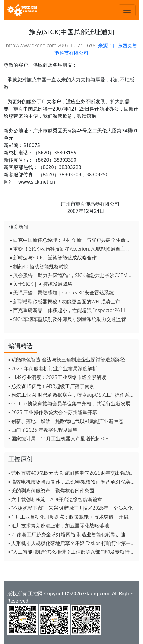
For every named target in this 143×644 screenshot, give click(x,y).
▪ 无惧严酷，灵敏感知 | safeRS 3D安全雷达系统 (62, 293)
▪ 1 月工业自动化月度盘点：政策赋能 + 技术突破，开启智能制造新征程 (72, 517)
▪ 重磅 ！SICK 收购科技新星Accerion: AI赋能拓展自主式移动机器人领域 (73, 249)
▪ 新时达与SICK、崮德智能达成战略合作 (53, 258)
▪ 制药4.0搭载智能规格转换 (39, 266)
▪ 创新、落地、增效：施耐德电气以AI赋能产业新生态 (66, 421)
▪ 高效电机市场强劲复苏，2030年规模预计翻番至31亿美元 (72, 482)
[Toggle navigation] (127, 10)
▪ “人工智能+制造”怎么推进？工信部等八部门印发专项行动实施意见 (72, 552)
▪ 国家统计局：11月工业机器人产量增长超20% (59, 438)
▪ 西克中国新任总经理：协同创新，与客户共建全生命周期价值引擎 (73, 240)
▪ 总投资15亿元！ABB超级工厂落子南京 (51, 386)
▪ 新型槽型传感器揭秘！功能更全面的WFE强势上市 (65, 301)
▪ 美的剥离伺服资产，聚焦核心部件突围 (51, 491)
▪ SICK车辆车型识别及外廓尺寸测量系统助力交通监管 (68, 319)
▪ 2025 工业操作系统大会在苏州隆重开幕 (53, 412)
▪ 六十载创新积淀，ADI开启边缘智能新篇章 (55, 499)
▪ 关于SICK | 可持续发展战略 (41, 284)
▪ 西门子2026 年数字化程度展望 (43, 430)
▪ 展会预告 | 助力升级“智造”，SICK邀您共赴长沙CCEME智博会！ (73, 275)
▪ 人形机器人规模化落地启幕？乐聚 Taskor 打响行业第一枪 (72, 543)
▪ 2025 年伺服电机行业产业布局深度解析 (53, 368)
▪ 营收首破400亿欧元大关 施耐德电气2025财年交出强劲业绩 (72, 473)
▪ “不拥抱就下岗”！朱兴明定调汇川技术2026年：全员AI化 (70, 508)
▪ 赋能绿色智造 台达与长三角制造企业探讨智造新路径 (67, 360)
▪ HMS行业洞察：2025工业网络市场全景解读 (57, 377)
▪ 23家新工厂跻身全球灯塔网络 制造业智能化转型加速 (67, 534)
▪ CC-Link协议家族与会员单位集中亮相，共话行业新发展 (69, 403)
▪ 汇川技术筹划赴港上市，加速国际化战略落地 (59, 526)
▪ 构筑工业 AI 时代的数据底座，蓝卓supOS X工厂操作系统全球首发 (72, 395)
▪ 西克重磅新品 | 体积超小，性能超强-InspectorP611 (68, 310)
